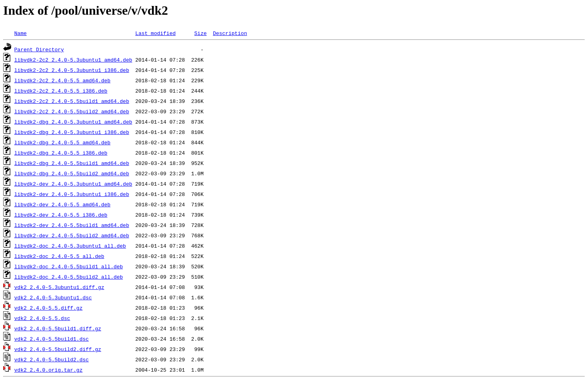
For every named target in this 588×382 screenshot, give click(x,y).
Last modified (155, 33)
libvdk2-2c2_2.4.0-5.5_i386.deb (61, 91)
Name (20, 33)
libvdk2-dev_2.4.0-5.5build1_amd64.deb (72, 225)
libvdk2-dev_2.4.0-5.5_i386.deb (61, 215)
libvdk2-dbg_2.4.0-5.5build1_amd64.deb (72, 163)
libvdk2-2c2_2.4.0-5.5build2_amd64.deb (72, 111)
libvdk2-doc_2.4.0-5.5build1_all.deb (69, 266)
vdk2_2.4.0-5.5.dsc (42, 318)
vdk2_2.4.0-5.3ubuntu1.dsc (53, 297)
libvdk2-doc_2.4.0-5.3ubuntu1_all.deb (70, 246)
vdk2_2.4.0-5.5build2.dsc (52, 359)
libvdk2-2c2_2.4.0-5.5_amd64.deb (62, 80)
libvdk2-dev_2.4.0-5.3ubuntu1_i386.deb (72, 194)
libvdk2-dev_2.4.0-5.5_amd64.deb (62, 204)
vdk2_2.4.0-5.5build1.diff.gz (58, 328)
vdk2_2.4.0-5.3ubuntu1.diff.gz (59, 287)
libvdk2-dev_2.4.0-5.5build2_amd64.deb (72, 235)
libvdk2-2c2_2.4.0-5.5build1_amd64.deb (72, 101)
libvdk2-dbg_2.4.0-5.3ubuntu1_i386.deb (72, 132)
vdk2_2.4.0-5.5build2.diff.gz (58, 349)
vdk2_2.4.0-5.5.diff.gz (49, 308)
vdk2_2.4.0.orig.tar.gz (49, 370)
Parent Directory (39, 49)
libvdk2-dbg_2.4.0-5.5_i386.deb (61, 153)
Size (200, 33)
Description (230, 33)
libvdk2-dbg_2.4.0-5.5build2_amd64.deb (72, 173)
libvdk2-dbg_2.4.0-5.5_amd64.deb (62, 142)
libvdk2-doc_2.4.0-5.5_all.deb (59, 256)
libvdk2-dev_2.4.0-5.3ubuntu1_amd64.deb (73, 184)
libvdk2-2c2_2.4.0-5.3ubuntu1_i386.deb (72, 70)
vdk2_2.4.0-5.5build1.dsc (52, 339)
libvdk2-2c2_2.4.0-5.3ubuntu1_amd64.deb (73, 60)
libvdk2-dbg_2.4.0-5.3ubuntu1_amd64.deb (73, 122)
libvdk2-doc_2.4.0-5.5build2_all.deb (69, 277)
